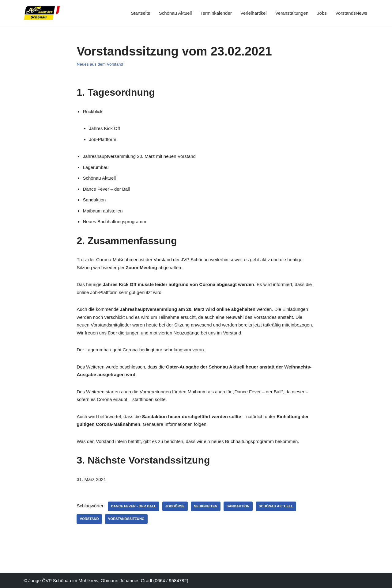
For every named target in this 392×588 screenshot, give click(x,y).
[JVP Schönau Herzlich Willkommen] (42, 13)
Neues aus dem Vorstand (100, 64)
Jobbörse (175, 506)
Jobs (322, 13)
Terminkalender (216, 13)
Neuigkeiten (206, 506)
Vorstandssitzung (126, 519)
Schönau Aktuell (175, 13)
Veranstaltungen (292, 13)
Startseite (140, 13)
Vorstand (89, 519)
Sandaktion (238, 506)
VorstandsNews (351, 13)
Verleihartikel (254, 13)
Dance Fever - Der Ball (134, 506)
